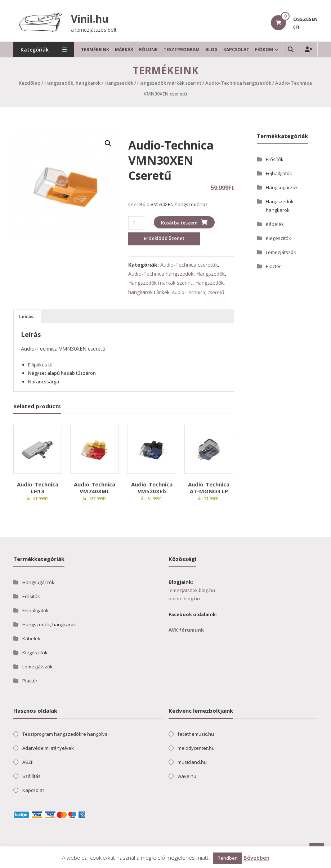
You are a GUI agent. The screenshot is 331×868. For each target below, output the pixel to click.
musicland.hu (192, 762)
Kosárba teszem (179, 223)
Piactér (273, 266)
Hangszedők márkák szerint (169, 83)
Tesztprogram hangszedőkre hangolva (65, 734)
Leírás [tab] (26, 316)
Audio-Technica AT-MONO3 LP (209, 488)
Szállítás (32, 776)
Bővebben (256, 858)
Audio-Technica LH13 (38, 488)
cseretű (216, 292)
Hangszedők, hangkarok (72, 83)
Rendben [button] (228, 858)
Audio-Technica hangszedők (238, 83)
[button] (108, 143)
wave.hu (187, 776)
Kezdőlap (30, 83)
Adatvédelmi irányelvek (48, 748)
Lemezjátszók (281, 252)
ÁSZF (28, 762)
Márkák (124, 50)
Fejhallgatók (279, 173)
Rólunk (149, 50)
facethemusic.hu (196, 734)
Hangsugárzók (282, 187)
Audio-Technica (189, 292)
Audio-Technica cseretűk (189, 265)
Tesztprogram (182, 50)
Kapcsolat (237, 50)
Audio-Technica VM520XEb (152, 488)
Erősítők (275, 159)
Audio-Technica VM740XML (95, 488)
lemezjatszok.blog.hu (192, 590)
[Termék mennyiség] (137, 223)
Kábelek (275, 224)
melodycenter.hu (196, 748)
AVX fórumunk (186, 630)
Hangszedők (119, 83)
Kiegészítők (278, 238)
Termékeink (95, 50)
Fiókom (264, 50)
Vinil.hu (90, 19)
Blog (212, 50)
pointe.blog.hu (184, 598)
